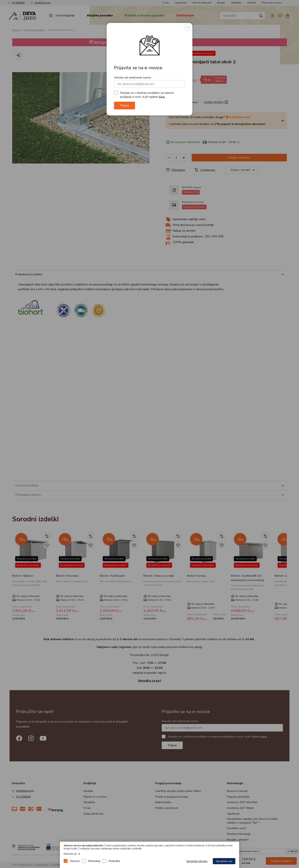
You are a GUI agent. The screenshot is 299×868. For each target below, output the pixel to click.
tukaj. (162, 97)
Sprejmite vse (224, 861)
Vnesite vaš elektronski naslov (133, 78)
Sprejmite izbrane (197, 861)
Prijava (125, 106)
